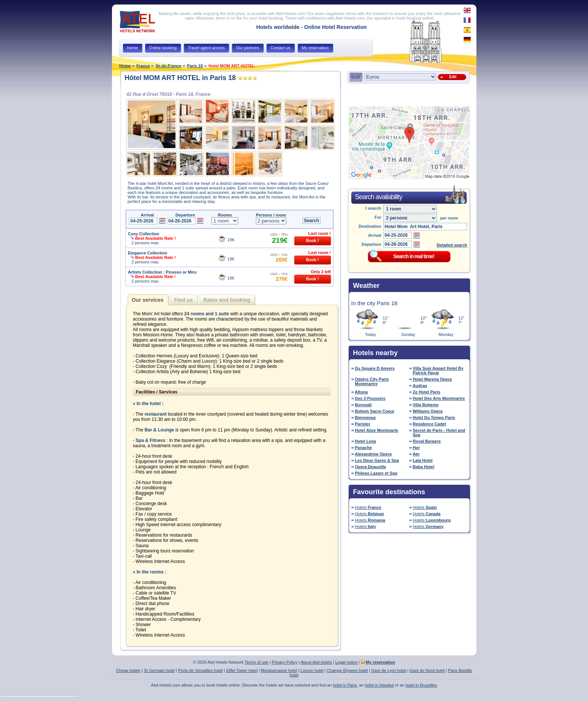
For (378, 217)
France (143, 66)
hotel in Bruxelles (421, 685)
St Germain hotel (159, 670)
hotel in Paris (345, 685)
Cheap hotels (128, 670)
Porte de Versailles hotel (200, 670)
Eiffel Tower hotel (242, 670)
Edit (452, 77)
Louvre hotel (312, 670)
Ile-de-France (168, 66)
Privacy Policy (284, 662)
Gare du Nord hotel (427, 670)
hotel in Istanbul (379, 685)
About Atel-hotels (316, 662)
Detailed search (452, 245)
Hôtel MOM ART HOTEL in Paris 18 (180, 78)
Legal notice (346, 662)
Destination (370, 226)
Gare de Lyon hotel (389, 670)
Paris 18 (195, 66)
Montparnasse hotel (279, 670)
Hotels (368, 507)
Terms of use (256, 662)
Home (125, 66)
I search (373, 208)
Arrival (375, 235)
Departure (372, 244)
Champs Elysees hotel (347, 670)
